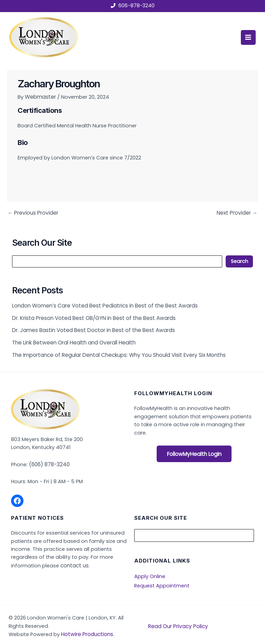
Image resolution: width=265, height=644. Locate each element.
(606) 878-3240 (49, 460)
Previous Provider (32, 212)
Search (239, 260)
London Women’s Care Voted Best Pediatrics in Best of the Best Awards (102, 304)
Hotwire (71, 628)
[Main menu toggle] (247, 37)
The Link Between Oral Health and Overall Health (71, 339)
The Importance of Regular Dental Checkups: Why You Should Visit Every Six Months (116, 351)
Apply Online (150, 571)
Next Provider (238, 212)
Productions (96, 628)
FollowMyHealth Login (194, 450)
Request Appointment (162, 580)
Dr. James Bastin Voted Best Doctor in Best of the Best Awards (91, 328)
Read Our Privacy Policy (177, 619)
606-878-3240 (136, 6)
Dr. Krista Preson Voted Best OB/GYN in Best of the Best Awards (91, 316)
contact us (73, 560)
